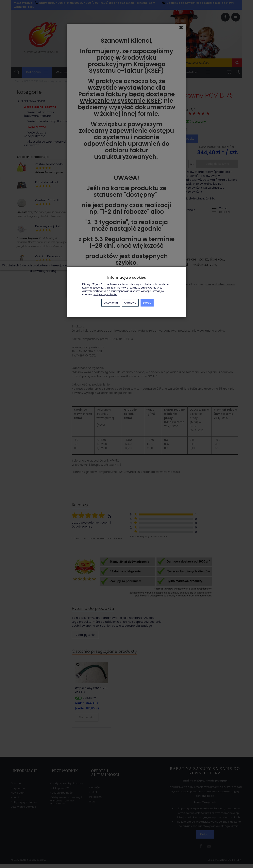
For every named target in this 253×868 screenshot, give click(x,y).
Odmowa (130, 303)
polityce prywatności (105, 294)
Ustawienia (111, 303)
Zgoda (147, 303)
